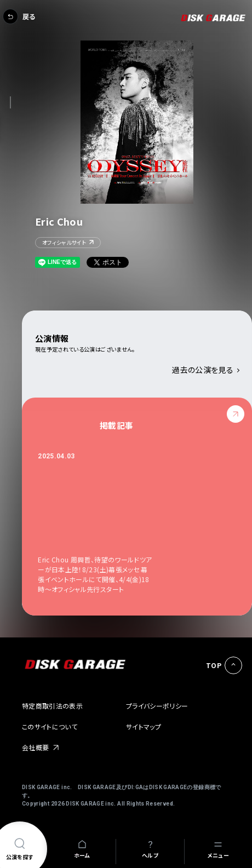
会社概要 (35, 747)
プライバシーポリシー (157, 706)
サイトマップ (144, 726)
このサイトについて (50, 726)
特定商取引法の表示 (52, 706)
